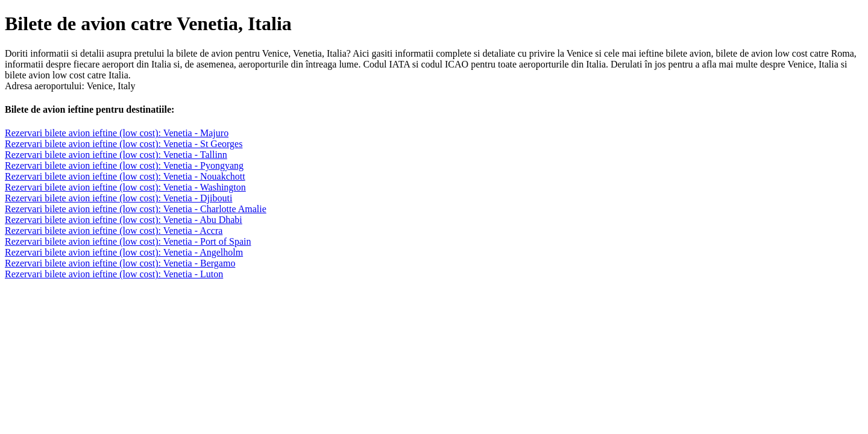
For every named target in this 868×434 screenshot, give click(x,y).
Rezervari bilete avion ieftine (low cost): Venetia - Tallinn (116, 155)
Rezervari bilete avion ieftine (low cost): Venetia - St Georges (124, 144)
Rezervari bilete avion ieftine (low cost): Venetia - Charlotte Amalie (136, 209)
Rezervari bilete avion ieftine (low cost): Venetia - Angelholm (124, 252)
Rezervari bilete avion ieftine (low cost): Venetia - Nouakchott (125, 176)
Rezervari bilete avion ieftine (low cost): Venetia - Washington (125, 187)
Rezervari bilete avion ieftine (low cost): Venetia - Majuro (117, 133)
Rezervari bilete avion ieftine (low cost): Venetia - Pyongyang (124, 165)
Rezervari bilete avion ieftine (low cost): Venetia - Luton (114, 274)
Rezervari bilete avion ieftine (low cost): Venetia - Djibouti (118, 198)
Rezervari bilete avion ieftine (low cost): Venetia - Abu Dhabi (124, 220)
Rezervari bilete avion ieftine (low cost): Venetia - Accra (114, 231)
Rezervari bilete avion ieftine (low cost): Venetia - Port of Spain (128, 241)
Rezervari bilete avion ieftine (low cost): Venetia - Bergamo (120, 263)
